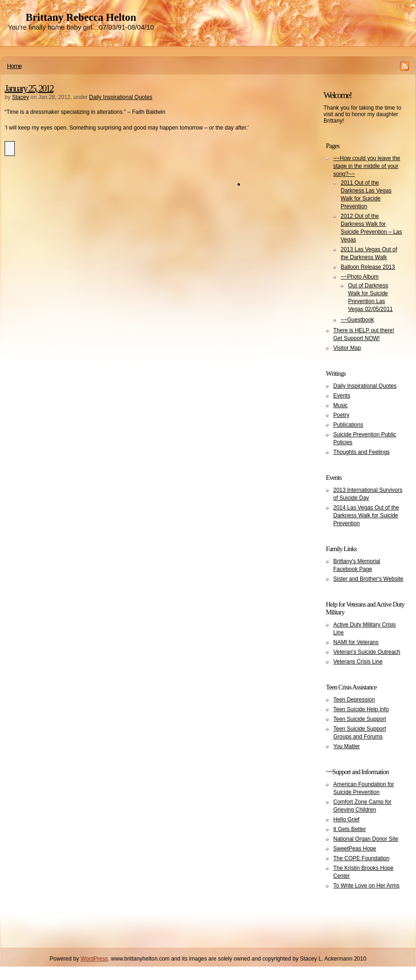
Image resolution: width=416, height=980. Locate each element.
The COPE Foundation (361, 858)
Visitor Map (347, 348)
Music (340, 405)
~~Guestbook (357, 320)
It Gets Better (350, 829)
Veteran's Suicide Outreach (367, 652)
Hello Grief (346, 819)
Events (342, 396)
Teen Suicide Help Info (361, 709)
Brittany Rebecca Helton (81, 17)
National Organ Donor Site (366, 839)
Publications (348, 425)
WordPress (94, 959)
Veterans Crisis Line (358, 662)
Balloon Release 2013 (368, 267)
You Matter (347, 746)
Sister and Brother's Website (368, 579)
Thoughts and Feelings (361, 452)
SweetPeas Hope (355, 849)
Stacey (21, 97)
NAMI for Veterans (356, 642)
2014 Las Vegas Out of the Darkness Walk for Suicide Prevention (366, 515)
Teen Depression (354, 700)
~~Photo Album (360, 277)
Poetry (341, 415)
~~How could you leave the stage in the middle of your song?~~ (367, 166)
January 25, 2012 (29, 88)
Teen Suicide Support (360, 719)
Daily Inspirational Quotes (121, 97)
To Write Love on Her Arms (366, 886)
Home (14, 66)
